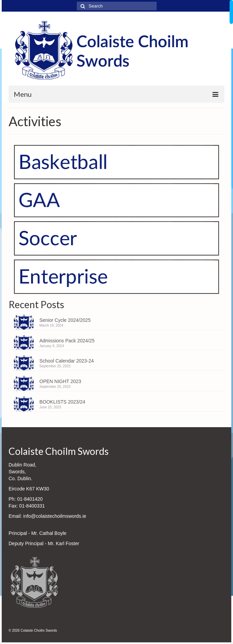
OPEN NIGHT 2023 (60, 381)
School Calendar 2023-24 (67, 361)
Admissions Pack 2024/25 (67, 341)
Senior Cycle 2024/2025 (65, 320)
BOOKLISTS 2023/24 (62, 402)
